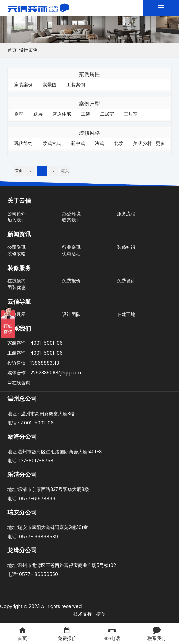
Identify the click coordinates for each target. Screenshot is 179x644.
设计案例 (28, 50)
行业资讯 (71, 247)
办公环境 (71, 214)
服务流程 (126, 214)
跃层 (38, 114)
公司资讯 (17, 247)
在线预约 (17, 281)
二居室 (107, 114)
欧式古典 (52, 144)
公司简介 (17, 214)
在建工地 (126, 315)
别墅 (19, 114)
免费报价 (71, 281)
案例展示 (17, 315)
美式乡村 (142, 144)
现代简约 (23, 144)
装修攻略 (17, 254)
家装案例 (23, 85)
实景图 (50, 85)
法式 (99, 144)
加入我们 (17, 220)
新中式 (78, 144)
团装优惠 (17, 288)
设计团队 (71, 315)
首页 (12, 50)
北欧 (119, 144)
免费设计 (126, 281)
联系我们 (71, 220)
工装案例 (76, 85)
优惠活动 (71, 254)
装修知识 (126, 247)
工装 (86, 114)
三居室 (131, 114)
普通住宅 (62, 114)
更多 (160, 144)
